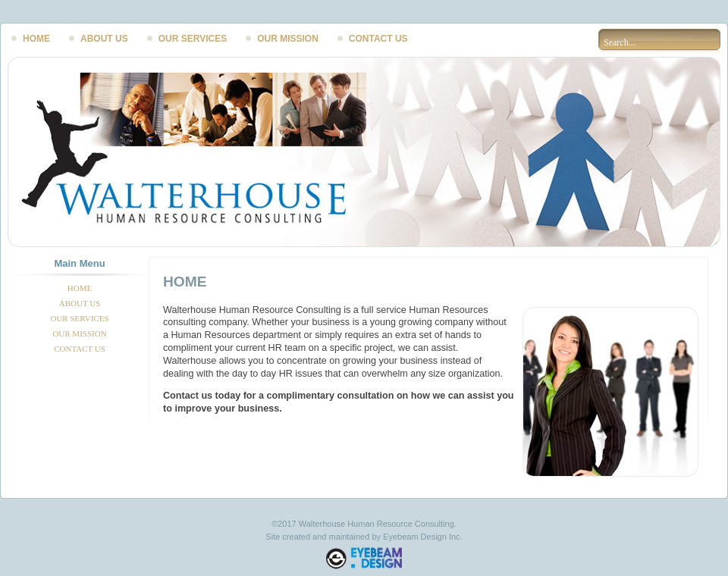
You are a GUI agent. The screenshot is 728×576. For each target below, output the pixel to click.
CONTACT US (378, 39)
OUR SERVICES (193, 39)
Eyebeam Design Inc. (423, 537)
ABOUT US (104, 39)
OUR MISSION (288, 39)
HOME (36, 39)
